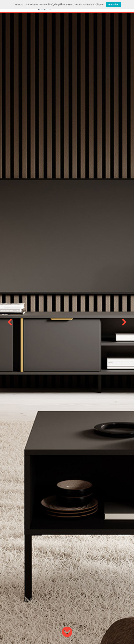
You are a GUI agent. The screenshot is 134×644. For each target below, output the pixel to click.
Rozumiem (113, 5)
